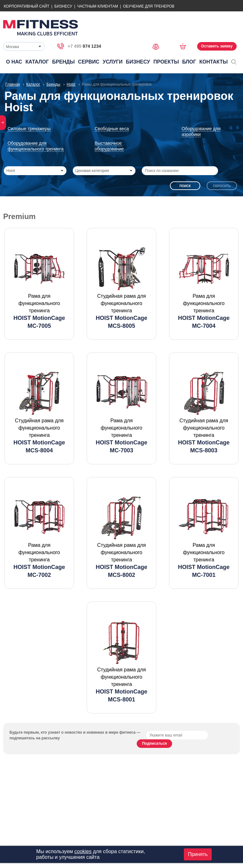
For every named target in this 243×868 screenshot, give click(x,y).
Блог (189, 62)
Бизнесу (63, 6)
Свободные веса (112, 129)
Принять (198, 854)
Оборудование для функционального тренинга (36, 146)
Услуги (112, 62)
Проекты (166, 62)
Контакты (214, 62)
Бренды (63, 62)
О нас (14, 62)
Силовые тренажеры (29, 129)
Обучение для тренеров (149, 6)
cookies (83, 851)
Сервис (89, 62)
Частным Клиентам (98, 6)
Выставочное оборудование (109, 146)
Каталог (37, 62)
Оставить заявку (217, 46)
